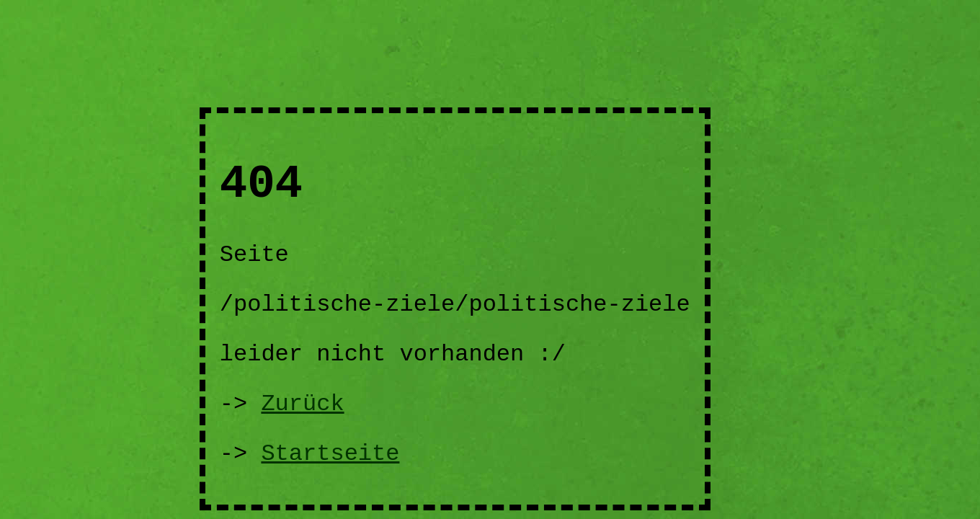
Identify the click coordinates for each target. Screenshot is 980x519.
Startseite (330, 454)
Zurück (302, 404)
